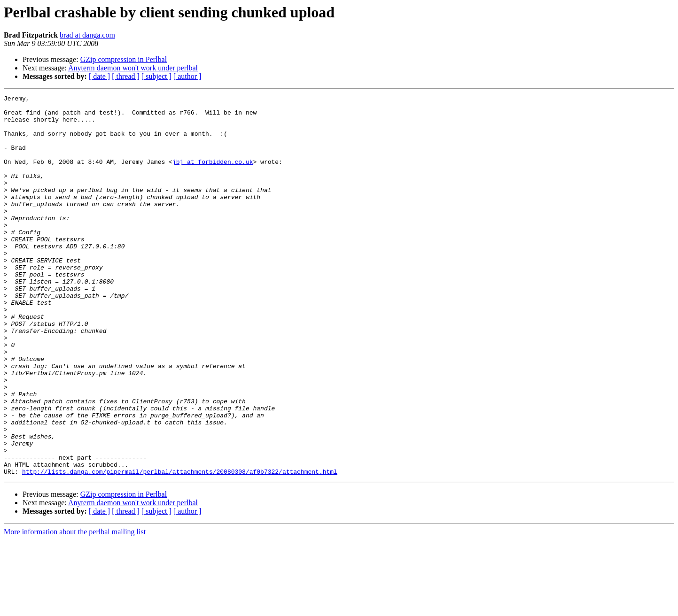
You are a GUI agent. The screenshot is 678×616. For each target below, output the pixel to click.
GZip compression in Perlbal (124, 59)
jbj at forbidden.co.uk (213, 176)
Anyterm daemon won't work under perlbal (133, 68)
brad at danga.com (87, 35)
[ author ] (187, 76)
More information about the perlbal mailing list (75, 608)
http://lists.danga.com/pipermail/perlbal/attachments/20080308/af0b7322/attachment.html (180, 547)
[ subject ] (156, 76)
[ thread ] (126, 76)
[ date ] (99, 76)
